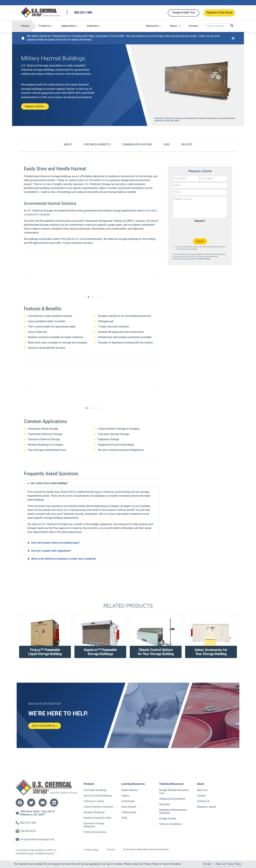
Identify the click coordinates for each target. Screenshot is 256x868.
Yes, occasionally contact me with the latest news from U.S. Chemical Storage (201, 248)
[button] (27, 278)
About (173, 26)
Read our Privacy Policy (228, 864)
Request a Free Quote (220, 13)
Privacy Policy (204, 259)
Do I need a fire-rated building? (49, 483)
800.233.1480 (83, 13)
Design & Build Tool (184, 13)
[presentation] (200, 231)
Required (200, 221)
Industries (93, 26)
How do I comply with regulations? (51, 551)
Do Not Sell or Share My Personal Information (146, 849)
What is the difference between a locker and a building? (64, 559)
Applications (68, 26)
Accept (208, 864)
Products (44, 26)
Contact (193, 26)
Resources (152, 26)
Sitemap (111, 849)
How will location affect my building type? (56, 543)
